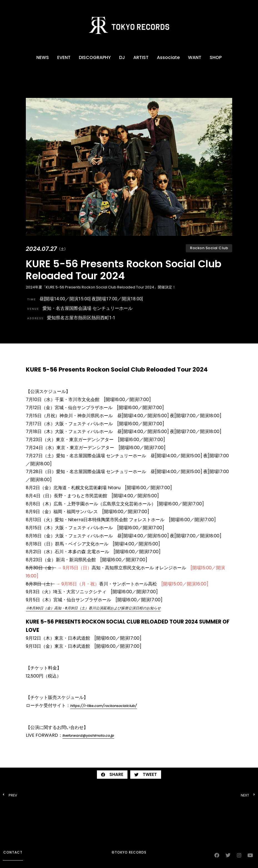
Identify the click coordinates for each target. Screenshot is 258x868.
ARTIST (141, 57)
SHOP (216, 57)
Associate (168, 57)
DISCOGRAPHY (95, 57)
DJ (122, 57)
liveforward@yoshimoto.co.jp (88, 735)
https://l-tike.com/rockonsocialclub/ (104, 706)
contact (13, 852)
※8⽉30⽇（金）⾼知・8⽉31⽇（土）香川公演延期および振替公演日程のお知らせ (93, 608)
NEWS (43, 57)
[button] (112, 775)
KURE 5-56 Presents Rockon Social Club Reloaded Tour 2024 (124, 270)
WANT (195, 57)
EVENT (64, 57)
